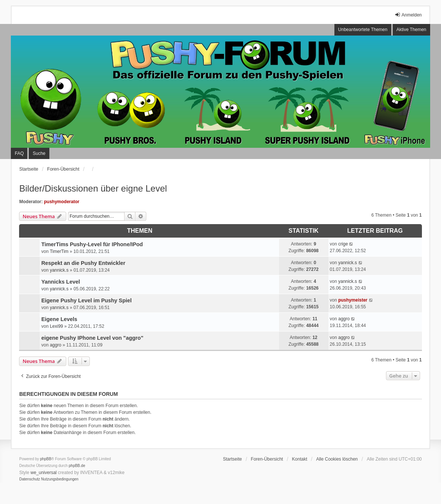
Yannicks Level (60, 282)
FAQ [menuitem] (19, 153)
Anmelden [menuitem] (408, 15)
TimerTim (59, 251)
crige (343, 244)
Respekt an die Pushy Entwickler (83, 263)
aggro (344, 319)
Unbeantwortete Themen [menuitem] (363, 30)
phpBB (46, 459)
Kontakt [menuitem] (300, 459)
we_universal (43, 473)
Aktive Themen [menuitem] (411, 30)
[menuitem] (30, 479)
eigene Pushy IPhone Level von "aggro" (92, 338)
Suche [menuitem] (39, 153)
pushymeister (353, 300)
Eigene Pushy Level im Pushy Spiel (86, 300)
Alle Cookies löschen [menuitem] (337, 459)
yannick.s (59, 270)
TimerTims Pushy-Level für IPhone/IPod (92, 244)
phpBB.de (77, 466)
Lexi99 (56, 326)
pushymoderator (62, 202)
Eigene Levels (59, 319)
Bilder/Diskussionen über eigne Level (93, 188)
